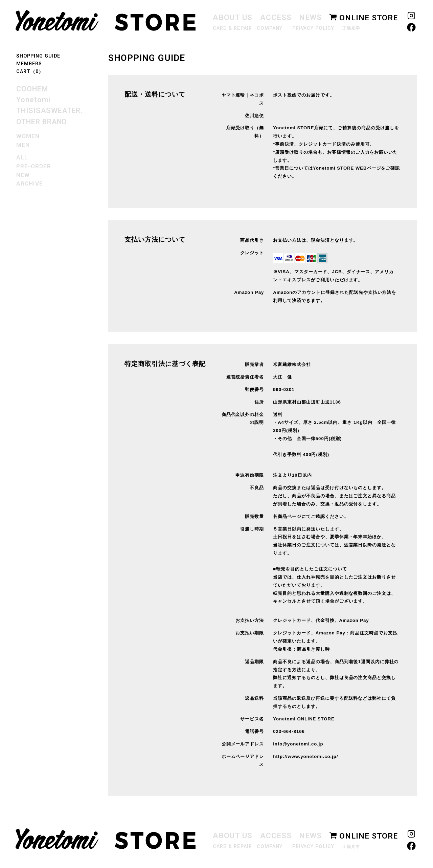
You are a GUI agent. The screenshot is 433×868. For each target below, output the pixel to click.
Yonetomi (33, 100)
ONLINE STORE (364, 18)
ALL (22, 157)
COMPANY (270, 28)
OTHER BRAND (42, 122)
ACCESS (276, 17)
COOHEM (32, 89)
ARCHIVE (30, 183)
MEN (23, 145)
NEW (23, 175)
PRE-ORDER (34, 166)
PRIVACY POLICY (313, 28)
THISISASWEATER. (49, 111)
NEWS (310, 17)
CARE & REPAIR (232, 28)
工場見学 (351, 28)
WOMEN (28, 136)
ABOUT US (233, 17)
